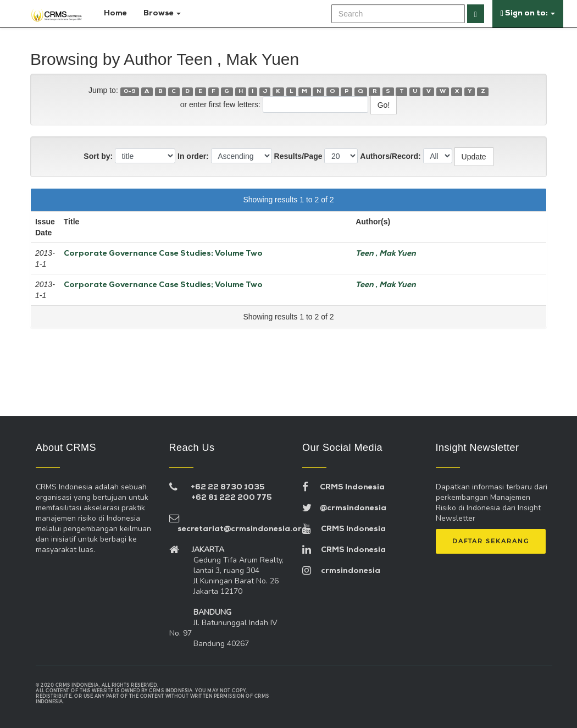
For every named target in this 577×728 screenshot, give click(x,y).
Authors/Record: (390, 156)
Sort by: (98, 156)
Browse (162, 13)
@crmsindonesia (344, 508)
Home (113, 13)
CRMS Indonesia (343, 487)
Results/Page (298, 156)
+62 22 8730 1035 (228, 487)
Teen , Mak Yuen (386, 254)
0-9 (130, 92)
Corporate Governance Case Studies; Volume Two (163, 254)
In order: (193, 156)
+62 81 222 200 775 (232, 498)
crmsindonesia (341, 571)
